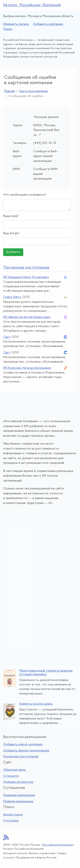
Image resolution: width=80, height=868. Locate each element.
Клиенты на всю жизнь (36, 704)
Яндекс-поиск (13, 815)
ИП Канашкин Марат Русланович (26, 277)
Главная (9, 91)
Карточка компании (33, 91)
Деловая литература (18, 782)
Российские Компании (58, 845)
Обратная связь (15, 770)
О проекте (11, 776)
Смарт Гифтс (12, 297)
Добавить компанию (48, 24)
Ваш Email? (11, 233)
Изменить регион (16, 24)
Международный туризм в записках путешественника (46, 673)
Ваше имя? (11, 216)
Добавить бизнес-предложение (26, 751)
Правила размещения (18, 801)
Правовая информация (19, 795)
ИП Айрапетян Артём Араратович (27, 317)
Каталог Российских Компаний (32, 5)
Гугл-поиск (11, 821)
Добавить (13, 252)
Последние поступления (21, 757)
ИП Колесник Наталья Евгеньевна (27, 368)
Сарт (7, 337)
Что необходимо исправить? (25, 195)
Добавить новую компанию (23, 744)
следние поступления (26, 268)
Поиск (8, 29)
